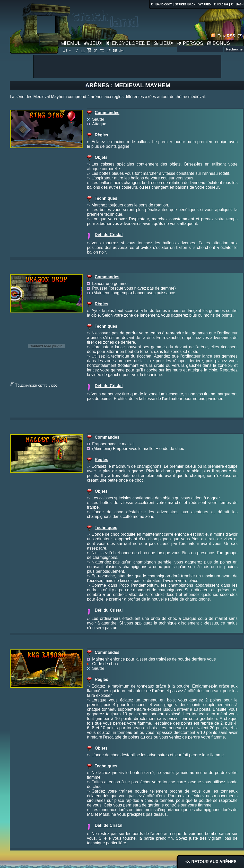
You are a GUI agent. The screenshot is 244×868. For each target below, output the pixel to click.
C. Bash (237, 4)
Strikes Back (185, 4)
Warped (205, 4)
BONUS (219, 43)
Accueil (34, 27)
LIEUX (164, 43)
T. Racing (221, 4)
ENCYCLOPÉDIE (128, 43)
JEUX (93, 43)
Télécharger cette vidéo (36, 385)
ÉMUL (71, 43)
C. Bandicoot (161, 4)
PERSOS (190, 43)
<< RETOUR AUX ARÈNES (211, 862)
